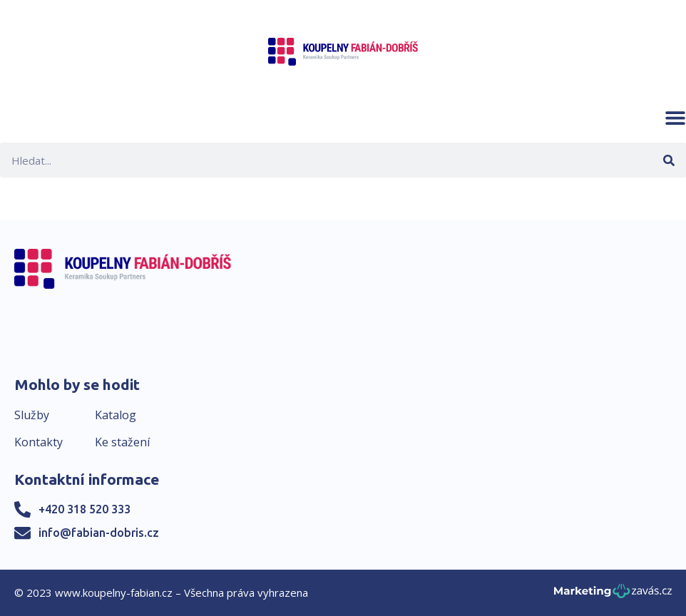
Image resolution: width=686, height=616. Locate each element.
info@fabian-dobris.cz (99, 533)
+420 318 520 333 (85, 509)
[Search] (669, 160)
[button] (675, 118)
